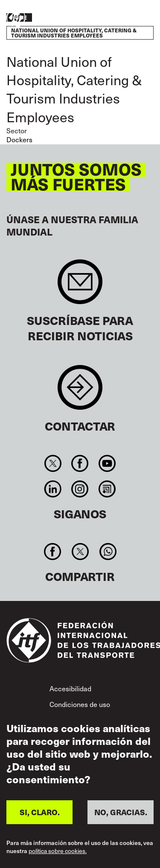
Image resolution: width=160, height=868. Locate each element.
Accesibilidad (70, 688)
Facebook (80, 463)
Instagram (80, 489)
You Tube (107, 463)
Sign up (80, 286)
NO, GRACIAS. (121, 812)
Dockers (19, 139)
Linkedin (53, 489)
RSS (107, 489)
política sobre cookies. (58, 851)
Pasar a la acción (128, 18)
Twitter (53, 463)
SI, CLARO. (40, 812)
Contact (80, 392)
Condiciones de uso (80, 704)
